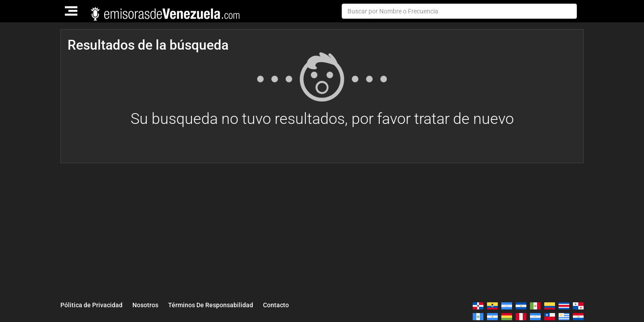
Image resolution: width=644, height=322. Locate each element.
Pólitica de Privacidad (91, 305)
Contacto (276, 305)
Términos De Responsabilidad (211, 305)
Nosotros (145, 305)
